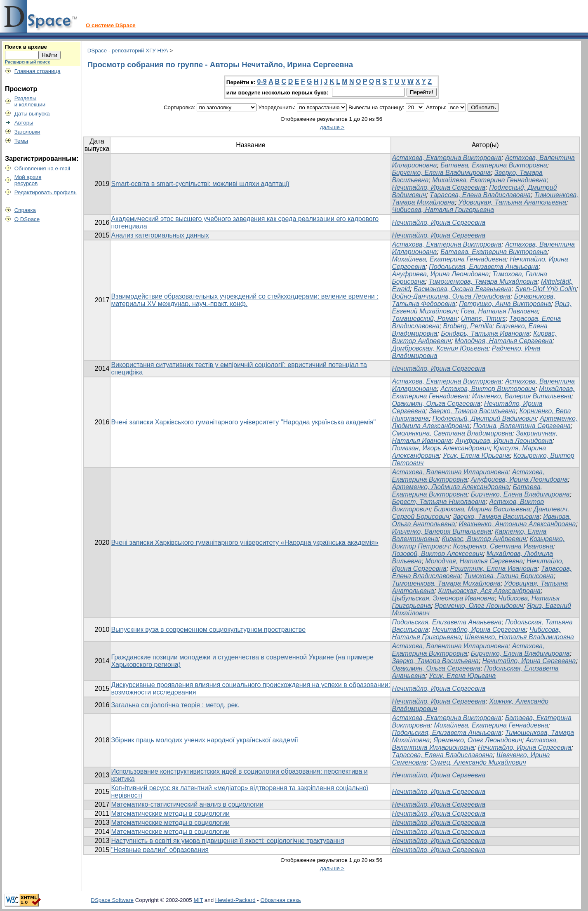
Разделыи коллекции (30, 101)
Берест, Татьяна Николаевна (439, 502)
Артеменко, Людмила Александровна (450, 487)
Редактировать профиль (46, 192)
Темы (21, 141)
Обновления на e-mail (42, 168)
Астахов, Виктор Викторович (488, 389)
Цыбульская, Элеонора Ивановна (443, 598)
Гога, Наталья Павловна (499, 311)
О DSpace (27, 219)
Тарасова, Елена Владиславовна (480, 195)
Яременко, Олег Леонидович (479, 606)
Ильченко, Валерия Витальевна (522, 396)
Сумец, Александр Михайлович (478, 762)
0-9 (262, 81)
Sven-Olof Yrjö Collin (546, 289)
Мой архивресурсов (28, 180)
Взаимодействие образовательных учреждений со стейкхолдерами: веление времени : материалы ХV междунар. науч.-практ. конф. (245, 300)
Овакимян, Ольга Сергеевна (436, 404)
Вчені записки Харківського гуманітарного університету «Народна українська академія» (245, 543)
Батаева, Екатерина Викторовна (494, 165)
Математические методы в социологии (170, 813)
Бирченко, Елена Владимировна (441, 173)
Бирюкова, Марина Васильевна (482, 509)
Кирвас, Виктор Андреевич (484, 539)
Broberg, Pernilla (468, 326)
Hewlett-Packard (235, 900)
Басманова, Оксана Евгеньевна (462, 289)
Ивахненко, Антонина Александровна (517, 524)
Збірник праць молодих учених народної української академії (205, 740)
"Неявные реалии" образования (160, 850)
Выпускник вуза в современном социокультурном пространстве (208, 630)
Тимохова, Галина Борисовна (509, 576)
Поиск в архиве (26, 47)
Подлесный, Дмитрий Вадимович (485, 418)
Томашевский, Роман (425, 319)
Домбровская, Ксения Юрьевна (440, 348)
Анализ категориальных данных (160, 235)
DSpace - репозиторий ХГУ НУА (128, 51)
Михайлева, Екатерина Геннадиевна (489, 180)
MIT (198, 900)
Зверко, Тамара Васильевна (472, 411)
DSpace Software (112, 900)
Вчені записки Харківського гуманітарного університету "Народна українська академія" (243, 422)
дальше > (332, 127)
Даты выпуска (32, 114)
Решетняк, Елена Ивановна (494, 568)
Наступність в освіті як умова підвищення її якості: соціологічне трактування (227, 841)
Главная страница (38, 71)
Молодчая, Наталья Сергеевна (504, 341)
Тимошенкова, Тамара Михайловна (483, 281)
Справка (25, 210)
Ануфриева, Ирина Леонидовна (440, 274)
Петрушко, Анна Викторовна (505, 304)
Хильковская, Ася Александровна (489, 591)
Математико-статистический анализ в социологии (187, 804)
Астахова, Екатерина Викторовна (447, 158)
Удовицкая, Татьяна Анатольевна (512, 202)
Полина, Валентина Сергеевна (522, 426)
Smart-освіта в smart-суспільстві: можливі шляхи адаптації (200, 184)
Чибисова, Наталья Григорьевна (443, 210)
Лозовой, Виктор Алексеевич (437, 554)
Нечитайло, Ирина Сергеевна (439, 187)
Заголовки (27, 132)
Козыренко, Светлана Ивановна (503, 546)
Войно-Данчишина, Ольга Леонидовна (451, 296)
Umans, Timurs (483, 319)
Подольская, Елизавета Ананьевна (484, 267)
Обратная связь (280, 900)
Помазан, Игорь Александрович (441, 448)
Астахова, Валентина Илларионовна (450, 472)
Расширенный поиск (27, 62)
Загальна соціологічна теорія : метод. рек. (175, 705)
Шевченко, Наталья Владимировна (519, 637)
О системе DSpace (111, 25)
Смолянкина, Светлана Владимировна (452, 433)
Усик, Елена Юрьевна (476, 455)
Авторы (24, 123)
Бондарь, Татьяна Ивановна (485, 333)
